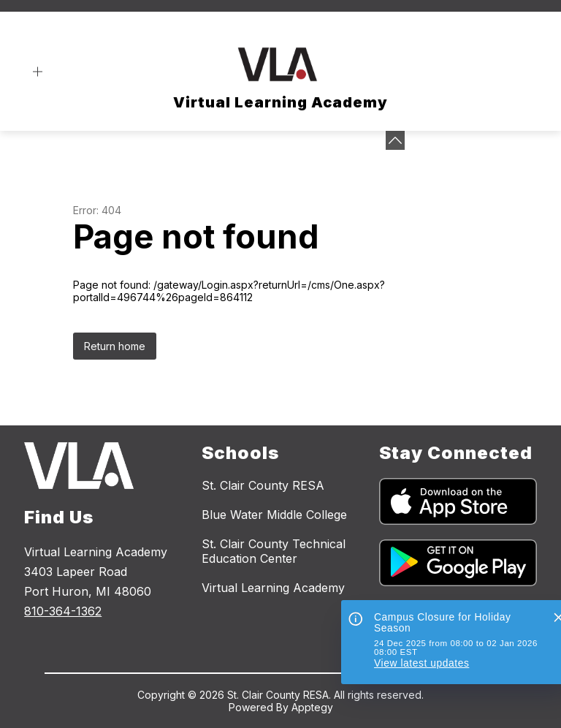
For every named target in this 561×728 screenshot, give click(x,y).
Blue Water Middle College (274, 515)
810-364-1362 (63, 611)
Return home (115, 346)
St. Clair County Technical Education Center (274, 551)
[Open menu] (38, 72)
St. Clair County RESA (263, 485)
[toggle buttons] (395, 140)
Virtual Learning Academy (273, 588)
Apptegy (312, 707)
